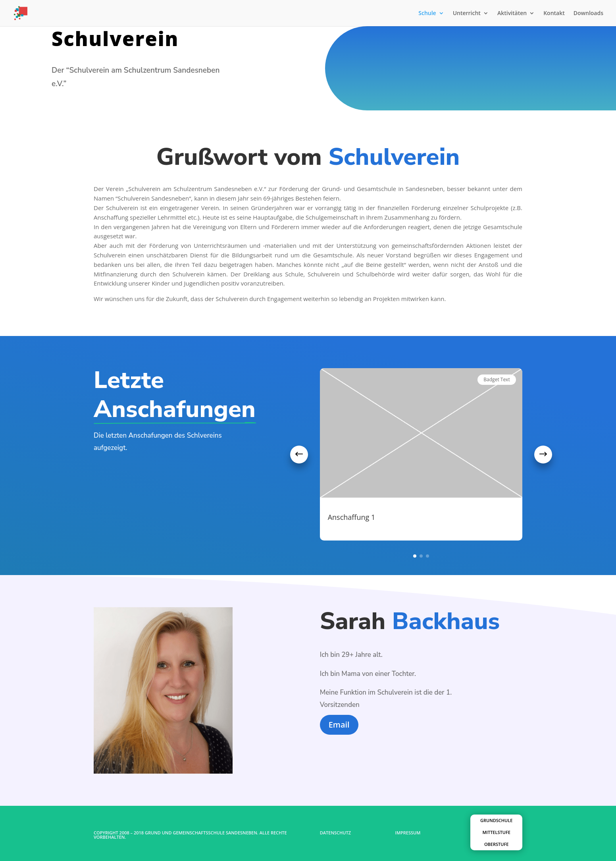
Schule (427, 14)
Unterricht (467, 14)
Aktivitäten (512, 14)
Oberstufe (497, 844)
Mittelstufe (496, 832)
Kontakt (554, 14)
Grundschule (496, 820)
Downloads (588, 14)
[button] (299, 455)
